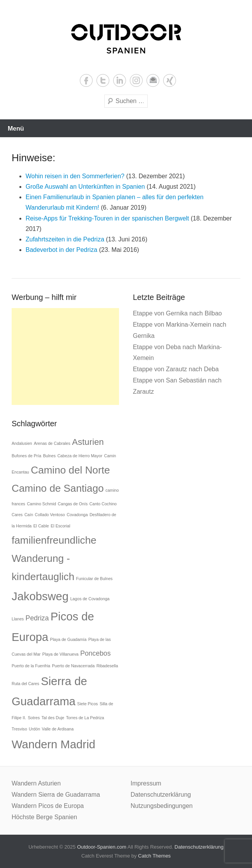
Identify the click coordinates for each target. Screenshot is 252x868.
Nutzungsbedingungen (162, 806)
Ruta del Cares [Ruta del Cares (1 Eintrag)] (25, 684)
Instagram (136, 80)
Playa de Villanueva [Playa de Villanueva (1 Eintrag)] (60, 654)
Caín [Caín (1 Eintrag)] (29, 515)
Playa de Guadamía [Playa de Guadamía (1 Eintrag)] (68, 639)
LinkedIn (120, 80)
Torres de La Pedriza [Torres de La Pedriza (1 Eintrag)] (85, 718)
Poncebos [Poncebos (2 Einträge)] (96, 653)
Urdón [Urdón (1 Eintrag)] (34, 729)
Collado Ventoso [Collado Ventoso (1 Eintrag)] (50, 515)
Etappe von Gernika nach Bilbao (177, 313)
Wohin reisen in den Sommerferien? (75, 176)
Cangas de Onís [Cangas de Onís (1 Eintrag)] (73, 504)
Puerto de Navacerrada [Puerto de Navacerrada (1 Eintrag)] (73, 666)
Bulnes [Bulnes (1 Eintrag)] (49, 456)
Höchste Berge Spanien (44, 817)
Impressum (146, 783)
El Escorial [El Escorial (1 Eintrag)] (60, 526)
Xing (170, 80)
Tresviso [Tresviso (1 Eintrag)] (19, 729)
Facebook (86, 80)
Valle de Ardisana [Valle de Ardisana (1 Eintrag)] (58, 729)
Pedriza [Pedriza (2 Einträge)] (37, 618)
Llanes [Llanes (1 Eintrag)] (18, 619)
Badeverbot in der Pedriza (61, 250)
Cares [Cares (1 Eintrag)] (17, 515)
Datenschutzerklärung (161, 795)
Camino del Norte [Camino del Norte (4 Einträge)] (70, 470)
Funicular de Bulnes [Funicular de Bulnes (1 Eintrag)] (94, 579)
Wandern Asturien (36, 783)
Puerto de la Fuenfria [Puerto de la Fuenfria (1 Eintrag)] (31, 666)
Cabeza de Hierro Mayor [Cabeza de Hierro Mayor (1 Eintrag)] (80, 456)
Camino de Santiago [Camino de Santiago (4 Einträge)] (58, 488)
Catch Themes (154, 856)
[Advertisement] (65, 356)
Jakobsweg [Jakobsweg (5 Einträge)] (40, 596)
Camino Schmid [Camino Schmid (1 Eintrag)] (41, 504)
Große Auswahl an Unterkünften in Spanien (85, 187)
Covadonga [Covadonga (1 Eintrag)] (77, 515)
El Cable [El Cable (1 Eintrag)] (41, 526)
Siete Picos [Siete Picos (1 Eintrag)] (87, 704)
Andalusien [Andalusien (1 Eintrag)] (22, 443)
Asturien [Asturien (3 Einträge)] (88, 442)
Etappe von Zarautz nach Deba (176, 369)
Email (153, 80)
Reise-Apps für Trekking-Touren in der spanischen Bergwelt (107, 218)
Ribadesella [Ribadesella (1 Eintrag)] (107, 666)
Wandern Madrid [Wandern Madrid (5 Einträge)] (54, 744)
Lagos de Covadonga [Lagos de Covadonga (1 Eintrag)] (90, 599)
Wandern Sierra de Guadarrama (56, 795)
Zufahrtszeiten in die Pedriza (65, 239)
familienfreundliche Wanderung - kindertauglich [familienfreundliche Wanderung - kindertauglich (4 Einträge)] (54, 558)
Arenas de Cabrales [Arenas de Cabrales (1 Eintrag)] (52, 443)
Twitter (103, 80)
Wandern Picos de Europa (48, 806)
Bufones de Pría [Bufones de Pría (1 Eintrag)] (26, 456)
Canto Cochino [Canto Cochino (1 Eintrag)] (103, 504)
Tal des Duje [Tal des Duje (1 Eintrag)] (53, 718)
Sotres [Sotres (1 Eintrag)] (34, 718)
